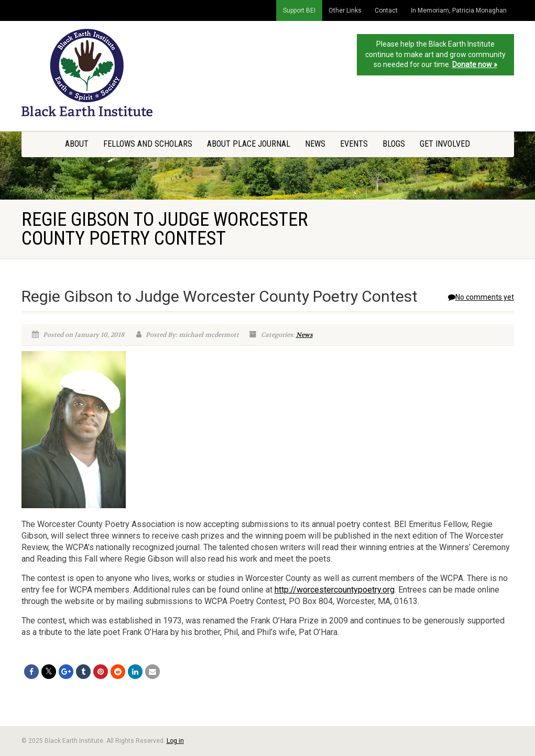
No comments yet (481, 297)
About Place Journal (249, 144)
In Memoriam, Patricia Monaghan (459, 10)
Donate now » (475, 64)
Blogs (394, 144)
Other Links (345, 10)
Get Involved (445, 144)
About (77, 144)
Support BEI (299, 10)
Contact (386, 10)
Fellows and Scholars (148, 144)
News (315, 144)
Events (354, 144)
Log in (175, 741)
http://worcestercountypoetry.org (335, 590)
